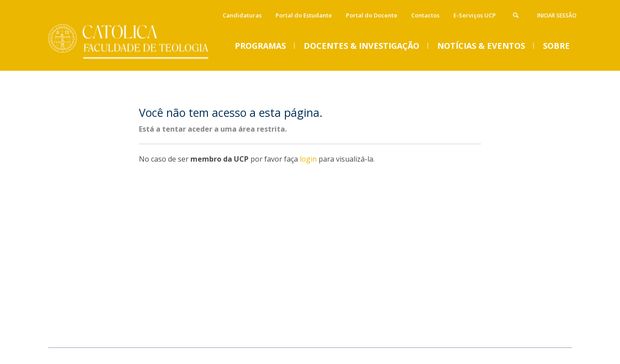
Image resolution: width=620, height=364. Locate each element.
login (308, 159)
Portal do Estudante (304, 15)
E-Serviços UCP (475, 15)
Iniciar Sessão (557, 15)
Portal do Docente (372, 15)
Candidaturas (242, 15)
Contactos (425, 15)
